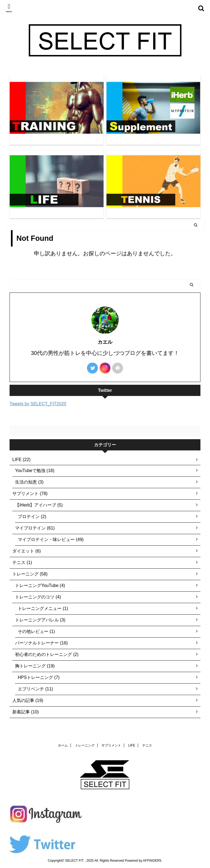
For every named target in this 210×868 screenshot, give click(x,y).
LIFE (132, 745)
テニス (147, 745)
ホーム (63, 745)
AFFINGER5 (152, 861)
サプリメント (111, 745)
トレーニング (85, 745)
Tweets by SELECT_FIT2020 (38, 404)
